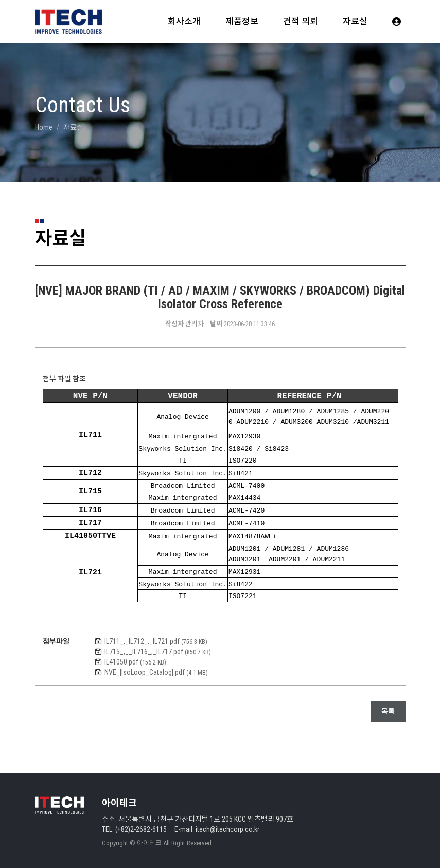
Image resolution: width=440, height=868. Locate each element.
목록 (388, 708)
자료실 (355, 21)
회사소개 (184, 21)
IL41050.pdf (135, 659)
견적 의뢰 (301, 21)
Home (44, 127)
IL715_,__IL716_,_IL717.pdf (158, 649)
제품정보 (242, 21)
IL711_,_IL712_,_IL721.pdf (156, 638)
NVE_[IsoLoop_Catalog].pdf (156, 669)
